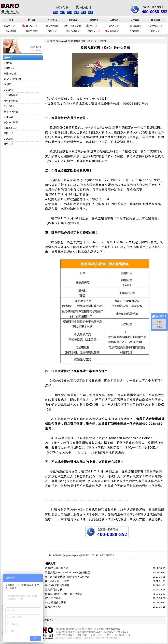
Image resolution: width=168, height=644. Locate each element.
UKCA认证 (32, 26)
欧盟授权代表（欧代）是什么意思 (64, 594)
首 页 (50, 41)
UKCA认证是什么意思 (57, 581)
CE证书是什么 (53, 598)
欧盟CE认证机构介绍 (57, 568)
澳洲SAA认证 (73, 31)
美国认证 (114, 31)
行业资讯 (53, 20)
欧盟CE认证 (52, 26)
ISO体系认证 (93, 31)
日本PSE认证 (32, 31)
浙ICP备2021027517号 (108, 638)
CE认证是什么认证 (56, 602)
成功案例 (94, 20)
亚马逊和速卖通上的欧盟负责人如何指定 (67, 577)
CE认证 (11, 26)
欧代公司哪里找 (107, 555)
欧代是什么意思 (54, 607)
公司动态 (73, 20)
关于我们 (32, 20)
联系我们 (155, 20)
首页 (11, 20)
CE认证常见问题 (73, 26)
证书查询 (135, 20)
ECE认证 (52, 31)
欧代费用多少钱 (54, 590)
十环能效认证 (135, 26)
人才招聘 (114, 20)
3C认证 (94, 26)
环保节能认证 (155, 26)
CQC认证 (114, 26)
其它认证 (155, 31)
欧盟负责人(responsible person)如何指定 (71, 555)
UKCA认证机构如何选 (57, 585)
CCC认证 (135, 31)
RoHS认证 (11, 31)
